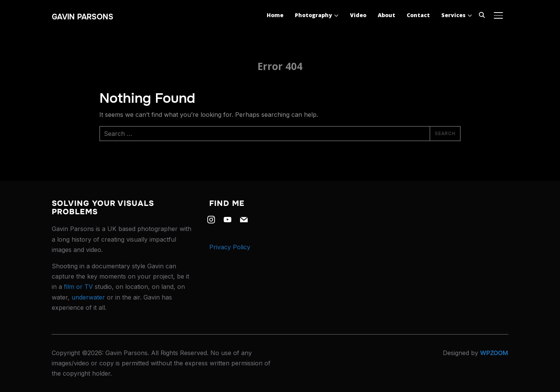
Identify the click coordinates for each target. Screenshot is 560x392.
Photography (313, 15)
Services (453, 15)
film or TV (78, 287)
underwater (88, 297)
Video (358, 15)
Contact (418, 15)
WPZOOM (494, 353)
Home (275, 15)
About (387, 15)
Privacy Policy (230, 247)
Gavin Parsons (83, 17)
